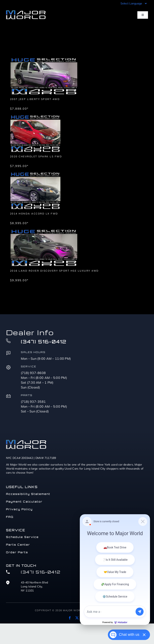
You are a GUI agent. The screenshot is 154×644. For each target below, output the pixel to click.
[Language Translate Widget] (133, 3)
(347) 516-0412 (44, 342)
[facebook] (70, 618)
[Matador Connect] (115, 570)
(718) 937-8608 (33, 373)
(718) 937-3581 (33, 402)
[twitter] (77, 618)
